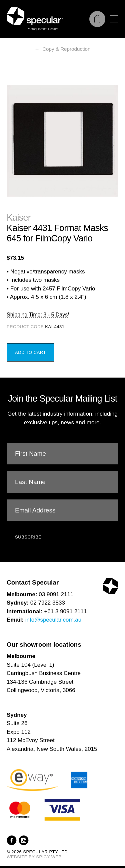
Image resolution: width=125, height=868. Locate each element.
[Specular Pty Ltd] (35, 19)
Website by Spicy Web (34, 857)
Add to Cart (30, 352)
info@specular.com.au (53, 620)
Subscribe (28, 537)
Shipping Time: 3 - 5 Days (37, 315)
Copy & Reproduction (66, 49)
